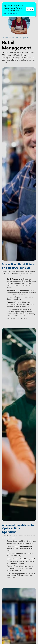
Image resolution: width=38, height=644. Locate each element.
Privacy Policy (10, 13)
